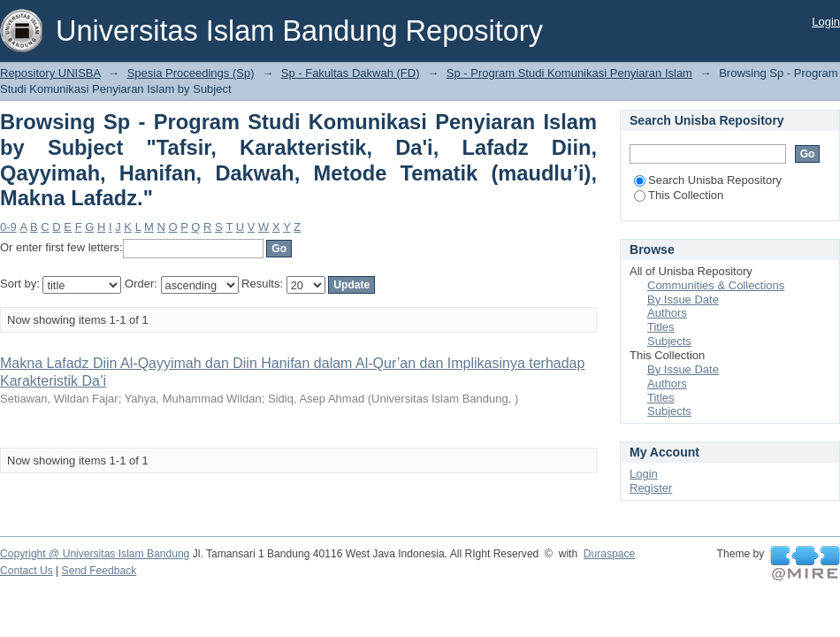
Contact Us (27, 571)
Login (826, 22)
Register (651, 488)
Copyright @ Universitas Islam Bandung (95, 554)
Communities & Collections (716, 285)
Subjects (669, 341)
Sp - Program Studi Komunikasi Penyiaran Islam (569, 73)
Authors (667, 313)
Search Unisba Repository (708, 180)
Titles (661, 327)
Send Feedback (99, 571)
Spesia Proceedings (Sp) (191, 73)
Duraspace (609, 554)
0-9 (8, 227)
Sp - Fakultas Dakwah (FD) (351, 73)
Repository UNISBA (50, 73)
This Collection (679, 195)
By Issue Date (683, 299)
